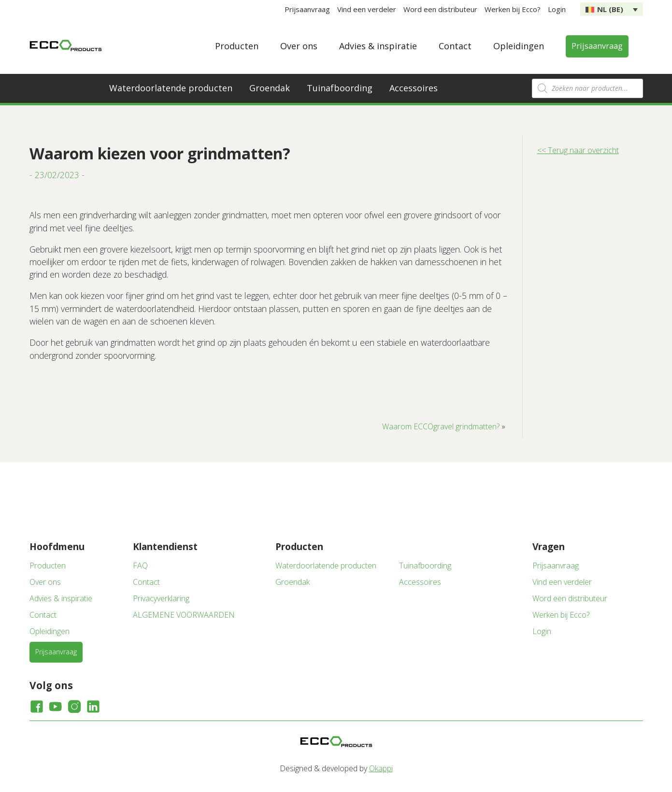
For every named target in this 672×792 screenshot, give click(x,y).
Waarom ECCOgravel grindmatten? (441, 426)
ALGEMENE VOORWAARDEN (184, 615)
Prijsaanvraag (307, 9)
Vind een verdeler (367, 9)
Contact (455, 46)
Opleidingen (519, 46)
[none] (612, 9)
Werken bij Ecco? (513, 9)
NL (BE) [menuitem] (610, 9)
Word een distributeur (440, 9)
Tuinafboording (340, 88)
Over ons (299, 46)
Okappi (381, 768)
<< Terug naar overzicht (578, 150)
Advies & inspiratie (378, 46)
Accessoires (414, 88)
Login (557, 9)
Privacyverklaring (161, 598)
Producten (237, 46)
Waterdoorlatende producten (171, 88)
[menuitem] (612, 9)
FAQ (140, 566)
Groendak (270, 88)
